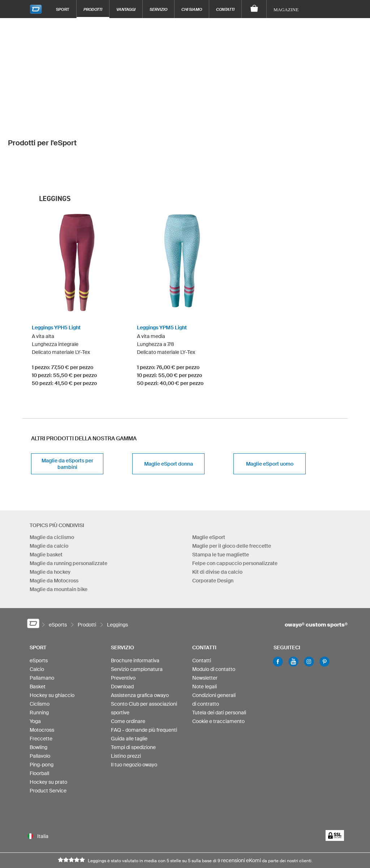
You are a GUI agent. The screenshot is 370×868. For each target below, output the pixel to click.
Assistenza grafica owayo (140, 644)
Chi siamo (192, 9)
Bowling (38, 696)
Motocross (42, 679)
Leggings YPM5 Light (162, 276)
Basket (38, 635)
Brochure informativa (135, 609)
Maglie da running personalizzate (68, 512)
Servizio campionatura (137, 618)
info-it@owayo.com (122, 839)
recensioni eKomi (241, 809)
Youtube (293, 610)
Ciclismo (40, 653)
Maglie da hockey (50, 521)
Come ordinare (128, 670)
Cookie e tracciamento (218, 670)
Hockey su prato (48, 731)
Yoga (35, 670)
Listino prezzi (126, 705)
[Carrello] (254, 9)
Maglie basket (46, 503)
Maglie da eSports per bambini (67, 412)
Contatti (225, 9)
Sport (63, 9)
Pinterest (324, 610)
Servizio (158, 9)
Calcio (37, 618)
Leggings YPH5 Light (56, 276)
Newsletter (205, 627)
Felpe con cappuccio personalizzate (235, 512)
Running (39, 661)
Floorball (39, 722)
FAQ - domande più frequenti (144, 679)
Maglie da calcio (49, 495)
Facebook (278, 610)
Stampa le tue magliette (221, 503)
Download (122, 635)
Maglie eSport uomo (270, 412)
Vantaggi (126, 9)
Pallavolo (40, 705)
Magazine (286, 10)
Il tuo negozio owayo (134, 713)
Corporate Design (213, 529)
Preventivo (123, 627)
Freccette (41, 687)
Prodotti (93, 9)
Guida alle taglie (129, 687)
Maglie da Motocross (54, 529)
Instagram (309, 610)
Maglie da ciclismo (52, 486)
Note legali (205, 635)
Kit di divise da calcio (217, 521)
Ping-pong (42, 713)
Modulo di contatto (214, 618)
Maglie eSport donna (169, 412)
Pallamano (42, 627)
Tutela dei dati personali (219, 661)
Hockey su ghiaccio (52, 644)
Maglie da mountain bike (59, 538)
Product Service (48, 739)
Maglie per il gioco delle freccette (232, 495)
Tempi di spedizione (133, 696)
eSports (39, 609)
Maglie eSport (209, 486)
